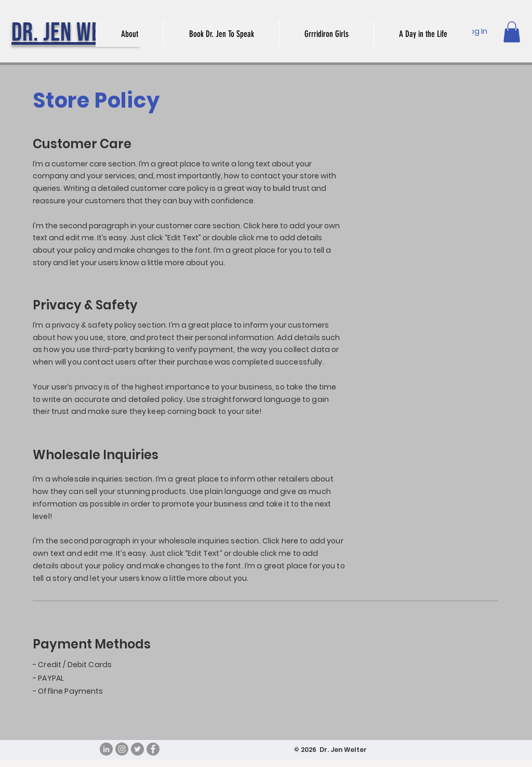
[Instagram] (122, 749)
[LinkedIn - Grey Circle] (106, 749)
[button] (512, 32)
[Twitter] (137, 749)
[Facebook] (153, 749)
